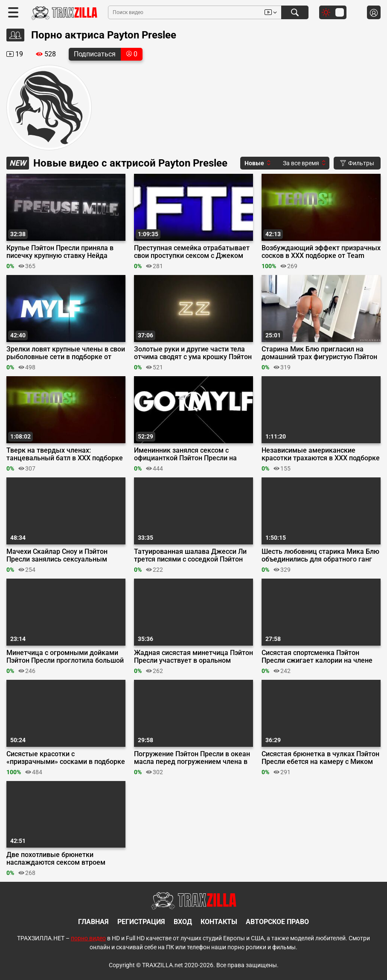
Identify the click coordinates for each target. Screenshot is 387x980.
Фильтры (357, 163)
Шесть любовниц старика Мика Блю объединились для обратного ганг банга (320, 556)
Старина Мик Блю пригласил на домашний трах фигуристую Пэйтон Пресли (319, 353)
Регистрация (141, 922)
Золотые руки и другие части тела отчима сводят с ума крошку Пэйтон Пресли (193, 353)
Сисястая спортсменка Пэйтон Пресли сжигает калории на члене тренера (317, 657)
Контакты (219, 922)
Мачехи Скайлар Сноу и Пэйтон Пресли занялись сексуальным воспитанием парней (57, 556)
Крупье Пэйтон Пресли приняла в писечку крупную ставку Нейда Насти (60, 252)
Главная (93, 922)
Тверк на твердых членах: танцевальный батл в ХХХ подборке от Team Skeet (65, 454)
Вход (183, 922)
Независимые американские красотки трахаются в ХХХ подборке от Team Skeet (321, 454)
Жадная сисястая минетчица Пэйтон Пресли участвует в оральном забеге (193, 657)
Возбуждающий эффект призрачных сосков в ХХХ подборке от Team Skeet (321, 252)
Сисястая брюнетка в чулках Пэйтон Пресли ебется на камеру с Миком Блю (320, 758)
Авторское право (277, 922)
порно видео (88, 938)
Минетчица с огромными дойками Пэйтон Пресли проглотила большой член (65, 657)
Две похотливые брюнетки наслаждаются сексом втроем (56, 859)
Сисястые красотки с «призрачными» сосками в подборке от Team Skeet (66, 758)
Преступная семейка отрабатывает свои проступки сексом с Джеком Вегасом (192, 252)
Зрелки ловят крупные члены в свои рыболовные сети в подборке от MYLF (66, 353)
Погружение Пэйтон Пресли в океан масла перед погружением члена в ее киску (192, 758)
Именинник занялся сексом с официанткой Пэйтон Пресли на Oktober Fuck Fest (185, 454)
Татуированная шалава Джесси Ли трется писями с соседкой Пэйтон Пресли (190, 556)
